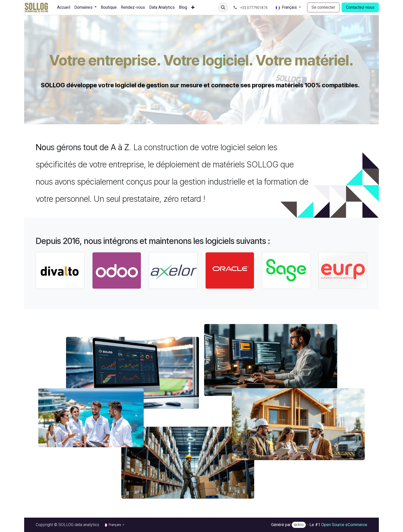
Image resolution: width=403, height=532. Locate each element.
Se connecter (323, 7)
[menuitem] (64, 7)
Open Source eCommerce (344, 525)
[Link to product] (60, 270)
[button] (223, 7)
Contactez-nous (360, 7)
